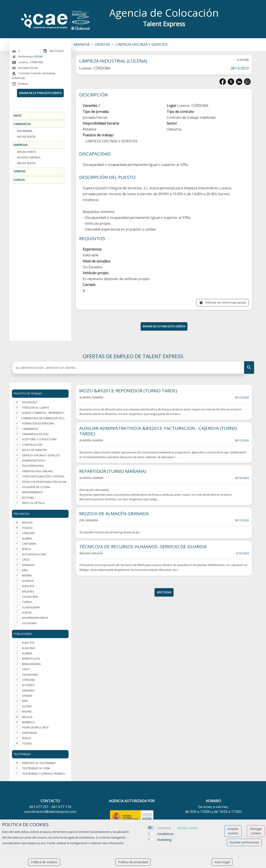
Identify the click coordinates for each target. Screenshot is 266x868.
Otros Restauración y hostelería (44, 476)
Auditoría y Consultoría (39, 439)
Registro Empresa (29, 158)
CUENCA (27, 602)
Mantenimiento (32, 492)
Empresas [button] (21, 145)
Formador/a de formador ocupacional (44, 418)
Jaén (25, 701)
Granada (28, 691)
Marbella (28, 722)
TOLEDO (27, 528)
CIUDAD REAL (30, 597)
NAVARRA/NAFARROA (35, 618)
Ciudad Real (30, 675)
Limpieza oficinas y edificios (41, 455)
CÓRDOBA (28, 533)
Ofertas (20, 171)
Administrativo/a (34, 461)
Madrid (27, 712)
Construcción (32, 445)
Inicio (18, 116)
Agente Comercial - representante (44, 413)
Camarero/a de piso (35, 434)
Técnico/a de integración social (44, 482)
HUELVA (27, 613)
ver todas (164, 592)
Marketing (164, 840)
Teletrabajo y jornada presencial (44, 774)
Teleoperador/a (33, 466)
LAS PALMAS (29, 623)
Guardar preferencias (244, 842)
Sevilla (26, 738)
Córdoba (28, 680)
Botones (28, 498)
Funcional (164, 828)
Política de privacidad (133, 862)
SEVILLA (26, 549)
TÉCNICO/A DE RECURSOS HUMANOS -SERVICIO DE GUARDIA (143, 546)
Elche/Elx (28, 685)
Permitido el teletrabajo (39, 763)
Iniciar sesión (26, 137)
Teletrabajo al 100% (36, 768)
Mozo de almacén (34, 450)
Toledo (27, 743)
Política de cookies (44, 862)
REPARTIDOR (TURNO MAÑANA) (113, 471)
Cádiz (26, 669)
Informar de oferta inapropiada (226, 302)
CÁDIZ (26, 560)
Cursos (19, 180)
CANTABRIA (29, 544)
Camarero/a (30, 429)
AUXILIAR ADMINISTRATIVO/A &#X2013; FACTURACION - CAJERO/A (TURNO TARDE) (158, 431)
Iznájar (27, 696)
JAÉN (25, 570)
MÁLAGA (27, 522)
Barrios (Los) (31, 659)
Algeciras (29, 648)
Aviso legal (222, 862)
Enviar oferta (27, 152)
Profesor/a (30, 402)
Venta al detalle (33, 503)
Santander (29, 733)
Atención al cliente (35, 408)
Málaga (27, 717)
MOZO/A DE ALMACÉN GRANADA (114, 513)
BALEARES (28, 592)
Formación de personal (38, 423)
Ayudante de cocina (36, 487)
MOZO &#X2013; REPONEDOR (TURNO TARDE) (128, 391)
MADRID (27, 575)
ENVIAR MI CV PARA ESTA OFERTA (40, 93)
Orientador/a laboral (38, 471)
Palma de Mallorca (35, 727)
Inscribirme (25, 131)
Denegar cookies (256, 831)
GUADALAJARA (31, 607)
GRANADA (28, 565)
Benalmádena (31, 664)
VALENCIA (28, 581)
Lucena (27, 706)
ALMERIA (27, 539)
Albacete (28, 643)
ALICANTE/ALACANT (34, 554)
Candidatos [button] (22, 124)
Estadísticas (166, 834)
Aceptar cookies (233, 831)
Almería (27, 653)
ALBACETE (28, 586)
